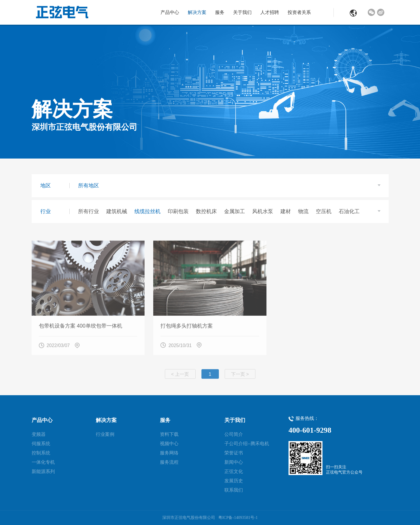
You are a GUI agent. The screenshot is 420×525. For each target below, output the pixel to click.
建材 (286, 211)
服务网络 (169, 453)
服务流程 (169, 462)
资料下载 (169, 434)
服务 (220, 12)
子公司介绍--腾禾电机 (247, 444)
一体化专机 (43, 462)
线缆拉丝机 (147, 211)
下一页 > (240, 377)
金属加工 (235, 211)
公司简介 (234, 434)
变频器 (39, 434)
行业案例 (105, 434)
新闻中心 (234, 462)
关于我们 (242, 12)
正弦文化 (234, 471)
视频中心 (169, 444)
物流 (303, 211)
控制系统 (41, 453)
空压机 (324, 211)
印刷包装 (178, 211)
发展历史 (234, 481)
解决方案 (197, 12)
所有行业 (89, 211)
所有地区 (89, 186)
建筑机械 (117, 211)
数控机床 (206, 211)
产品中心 (170, 12)
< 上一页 (180, 377)
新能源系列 (43, 471)
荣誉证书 (234, 453)
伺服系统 (41, 444)
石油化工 (349, 211)
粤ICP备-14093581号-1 (238, 518)
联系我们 (234, 490)
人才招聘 (270, 12)
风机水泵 (263, 211)
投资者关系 (299, 12)
